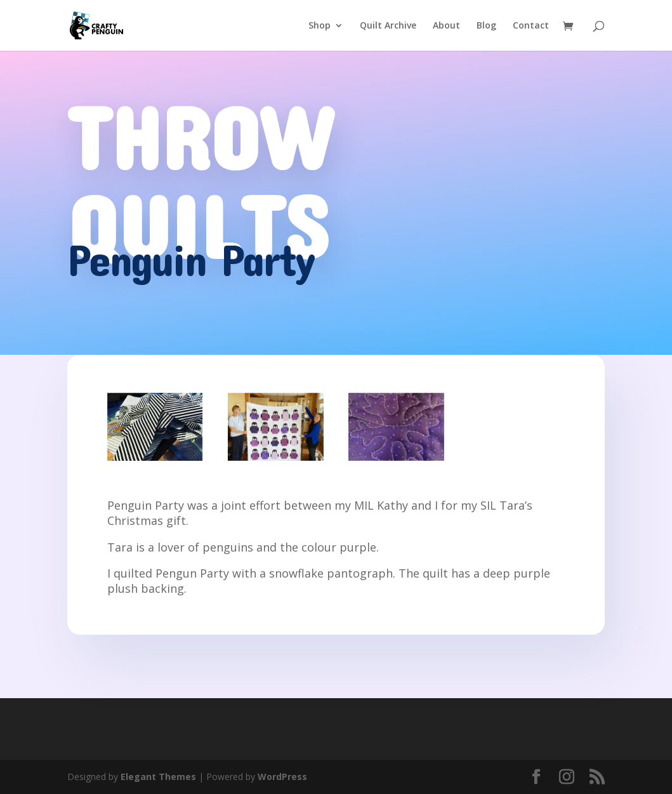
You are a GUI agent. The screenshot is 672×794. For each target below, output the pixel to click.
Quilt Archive (388, 26)
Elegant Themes (158, 777)
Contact (531, 26)
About (446, 26)
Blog (486, 26)
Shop (320, 26)
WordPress (282, 777)
